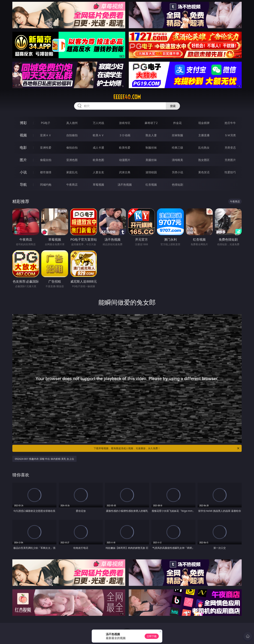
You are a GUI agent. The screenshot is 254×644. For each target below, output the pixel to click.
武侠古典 (125, 172)
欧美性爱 (125, 148)
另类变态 (230, 148)
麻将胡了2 (151, 123)
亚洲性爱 (46, 148)
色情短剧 (177, 185)
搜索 (173, 106)
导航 (23, 184)
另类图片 (230, 160)
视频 (23, 135)
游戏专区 (125, 123)
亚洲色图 (72, 160)
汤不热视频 (125, 185)
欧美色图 (98, 160)
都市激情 (46, 172)
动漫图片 (125, 160)
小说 (23, 172)
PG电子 (46, 123)
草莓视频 (98, 185)
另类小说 (177, 172)
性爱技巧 (230, 172)
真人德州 (72, 123)
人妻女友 (98, 172)
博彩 (23, 123)
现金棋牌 (204, 123)
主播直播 (204, 135)
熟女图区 (204, 160)
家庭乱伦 (72, 172)
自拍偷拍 (72, 135)
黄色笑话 (204, 172)
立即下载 (152, 636)
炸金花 (177, 123)
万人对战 (98, 123)
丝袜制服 (177, 135)
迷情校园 (151, 172)
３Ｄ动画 (125, 135)
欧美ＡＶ (98, 135)
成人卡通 (98, 148)
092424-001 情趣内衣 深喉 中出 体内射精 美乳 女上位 (44, 459)
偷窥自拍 (46, 160)
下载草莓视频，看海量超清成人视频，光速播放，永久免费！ (167, 448)
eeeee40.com (127, 97)
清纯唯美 (177, 160)
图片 (23, 160)
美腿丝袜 (151, 160)
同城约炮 (46, 185)
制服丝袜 (151, 148)
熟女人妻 (151, 135)
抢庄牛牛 (230, 123)
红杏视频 (151, 185)
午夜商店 (72, 185)
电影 (23, 147)
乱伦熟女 (204, 148)
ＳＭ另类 (230, 135)
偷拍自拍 (72, 148)
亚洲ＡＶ (46, 135)
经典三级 (177, 148)
